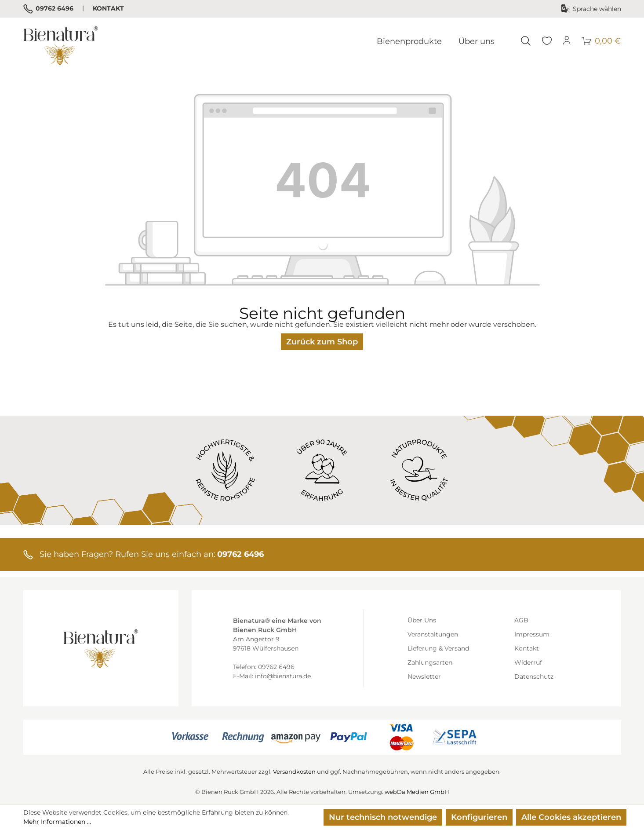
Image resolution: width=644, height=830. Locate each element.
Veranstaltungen (433, 634)
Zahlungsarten (430, 662)
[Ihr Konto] (567, 41)
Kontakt (108, 8)
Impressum (532, 634)
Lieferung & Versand (438, 648)
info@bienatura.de (283, 676)
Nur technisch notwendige (383, 817)
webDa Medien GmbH (417, 792)
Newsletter (424, 676)
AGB (521, 620)
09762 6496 (48, 9)
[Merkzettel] (547, 41)
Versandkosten (294, 771)
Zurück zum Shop (322, 342)
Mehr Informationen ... (57, 822)
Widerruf (528, 662)
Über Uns (422, 620)
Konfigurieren (479, 817)
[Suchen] (526, 41)
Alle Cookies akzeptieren (571, 817)
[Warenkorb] (602, 41)
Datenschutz (534, 676)
